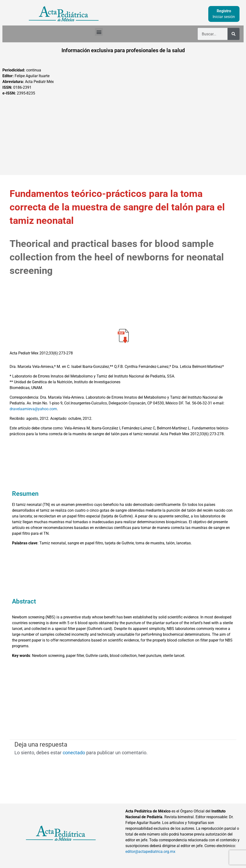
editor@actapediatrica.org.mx (150, 852)
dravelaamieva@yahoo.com (33, 409)
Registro (224, 11)
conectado (74, 753)
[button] (99, 32)
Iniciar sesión (224, 17)
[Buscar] (234, 34)
